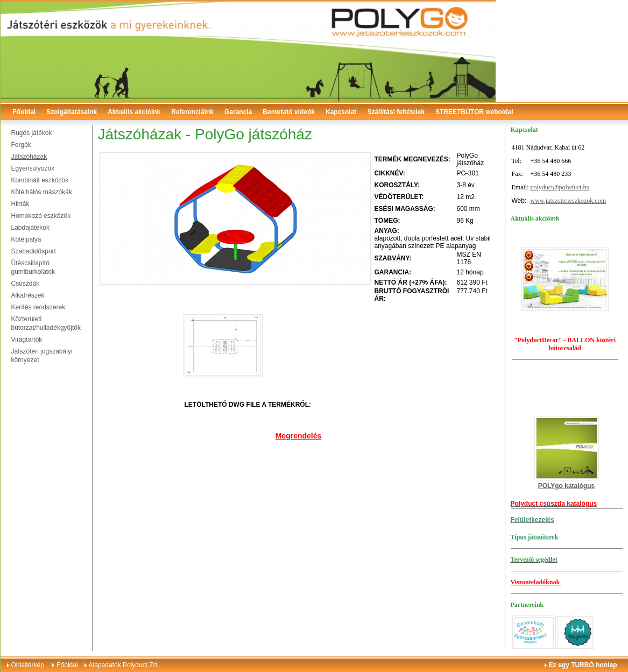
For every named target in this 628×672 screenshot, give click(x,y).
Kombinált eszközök (40, 180)
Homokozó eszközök (41, 216)
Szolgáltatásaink (72, 112)
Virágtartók (27, 339)
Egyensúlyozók (33, 168)
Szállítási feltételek (396, 112)
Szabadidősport (34, 251)
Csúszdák (26, 284)
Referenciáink (192, 112)
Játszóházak (29, 157)
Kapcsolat (341, 112)
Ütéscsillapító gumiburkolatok (33, 267)
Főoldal (24, 112)
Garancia (238, 112)
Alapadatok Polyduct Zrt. (124, 665)
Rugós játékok (32, 133)
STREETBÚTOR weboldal (474, 112)
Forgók (21, 145)
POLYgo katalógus (567, 486)
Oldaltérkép (28, 665)
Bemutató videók (289, 112)
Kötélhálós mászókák (42, 192)
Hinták (20, 204)
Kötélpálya (26, 239)
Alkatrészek (28, 295)
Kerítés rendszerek (38, 307)
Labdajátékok (30, 228)
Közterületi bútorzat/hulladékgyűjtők (46, 323)
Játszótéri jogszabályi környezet (42, 356)
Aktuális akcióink (134, 112)
